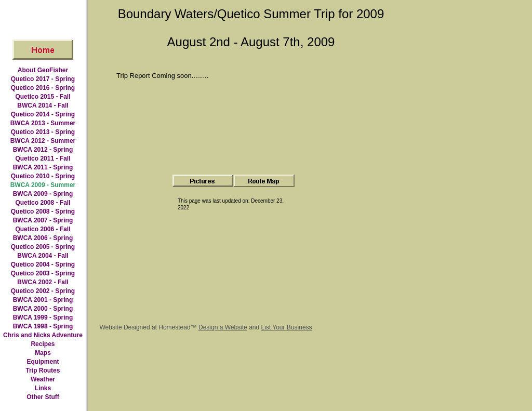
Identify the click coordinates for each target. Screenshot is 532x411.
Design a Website (223, 327)
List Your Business (287, 327)
